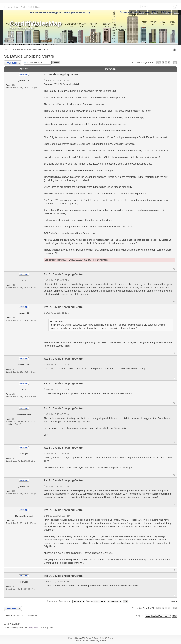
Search (142, 13)
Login (176, 13)
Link (46, 435)
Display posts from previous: (66, 601)
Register (166, 13)
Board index (18, 49)
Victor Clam (24, 365)
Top (174, 269)
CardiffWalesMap (36, 23)
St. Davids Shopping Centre (29, 56)
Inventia (103, 641)
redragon (24, 454)
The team (154, 13)
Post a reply (13, 63)
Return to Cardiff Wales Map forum (22, 616)
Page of (148, 63)
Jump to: (139, 616)
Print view (175, 50)
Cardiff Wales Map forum (37, 49)
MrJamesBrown (24, 414)
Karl (24, 280)
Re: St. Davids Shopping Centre (63, 274)
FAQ (133, 13)
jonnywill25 (24, 81)
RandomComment (24, 516)
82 (175, 63)
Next (173, 601)
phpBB (81, 638)
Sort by (96, 601)
